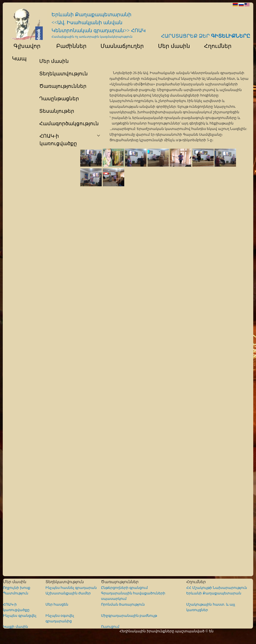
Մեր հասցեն (57, 604)
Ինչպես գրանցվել (20, 616)
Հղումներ (215, 46)
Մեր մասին (171, 46)
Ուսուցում (110, 627)
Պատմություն (16, 593)
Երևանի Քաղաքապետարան (214, 593)
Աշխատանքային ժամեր (68, 593)
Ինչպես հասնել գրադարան (71, 588)
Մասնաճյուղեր (120, 46)
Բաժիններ (68, 46)
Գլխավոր (24, 46)
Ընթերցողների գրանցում (124, 588)
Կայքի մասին (15, 627)
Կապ (19, 58)
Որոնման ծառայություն (123, 604)
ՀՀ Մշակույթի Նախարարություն (217, 588)
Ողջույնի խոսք (17, 588)
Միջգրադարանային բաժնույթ (129, 616)
